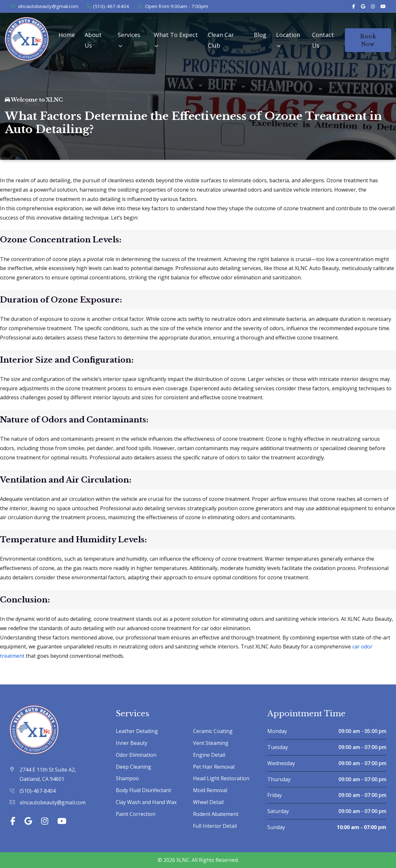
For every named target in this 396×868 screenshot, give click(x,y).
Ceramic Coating (213, 731)
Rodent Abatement (216, 814)
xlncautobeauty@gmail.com (44, 6)
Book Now (368, 40)
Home (67, 35)
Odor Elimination (136, 755)
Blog (260, 35)
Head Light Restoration (221, 778)
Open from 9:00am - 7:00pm (172, 6)
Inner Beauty (132, 743)
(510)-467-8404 (107, 6)
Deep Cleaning (134, 767)
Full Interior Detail (215, 826)
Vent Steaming (211, 743)
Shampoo (127, 778)
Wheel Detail (208, 802)
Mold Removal (210, 790)
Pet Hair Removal (214, 767)
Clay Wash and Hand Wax (146, 802)
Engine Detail (209, 755)
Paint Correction (136, 814)
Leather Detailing (137, 731)
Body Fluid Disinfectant (143, 790)
